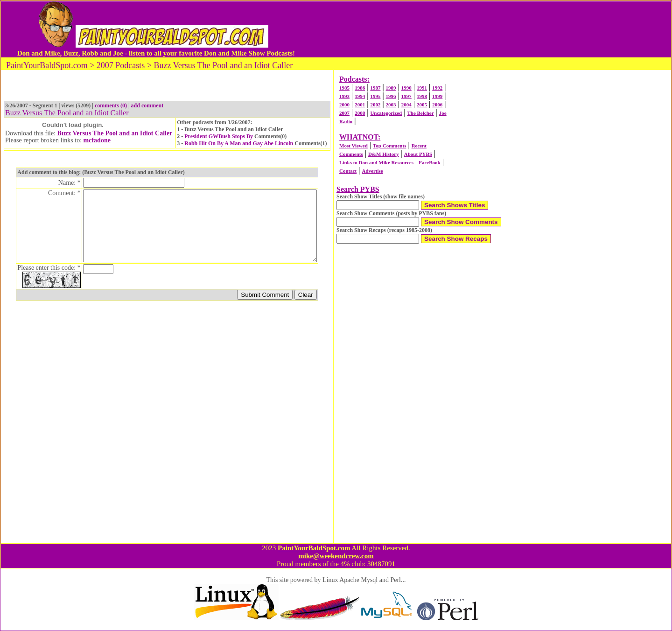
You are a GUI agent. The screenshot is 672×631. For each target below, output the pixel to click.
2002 (375, 105)
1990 (406, 88)
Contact (348, 171)
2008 (360, 113)
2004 (406, 105)
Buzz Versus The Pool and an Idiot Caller (115, 133)
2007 (344, 113)
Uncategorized (386, 113)
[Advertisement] (476, 29)
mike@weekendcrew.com (336, 556)
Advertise (372, 171)
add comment (147, 105)
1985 (344, 88)
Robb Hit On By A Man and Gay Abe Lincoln (239, 143)
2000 (344, 105)
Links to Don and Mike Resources (376, 162)
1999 (437, 96)
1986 (360, 88)
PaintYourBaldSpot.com (314, 548)
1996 (391, 96)
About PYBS (418, 154)
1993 (344, 96)
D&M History (384, 154)
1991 (422, 88)
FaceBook (429, 162)
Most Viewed (353, 146)
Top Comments (389, 146)
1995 (375, 96)
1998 (422, 96)
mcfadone (97, 140)
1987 (375, 88)
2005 (422, 105)
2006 (437, 105)
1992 (437, 88)
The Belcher (420, 113)
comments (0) (111, 105)
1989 (391, 88)
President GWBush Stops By (219, 136)
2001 (360, 105)
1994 (360, 96)
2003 (391, 105)
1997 (406, 96)
